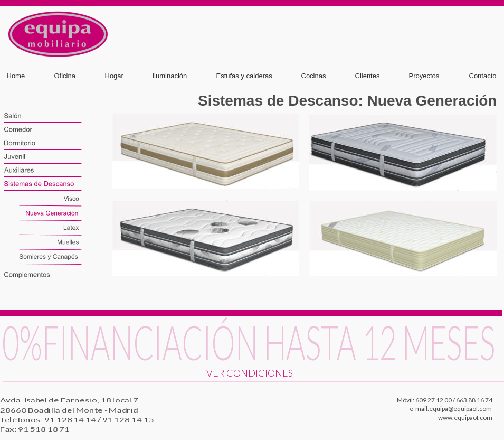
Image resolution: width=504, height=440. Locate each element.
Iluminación (170, 76)
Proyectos (424, 76)
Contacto (483, 76)
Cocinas (314, 76)
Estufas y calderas (244, 76)
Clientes (368, 76)
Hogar (114, 76)
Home (16, 76)
